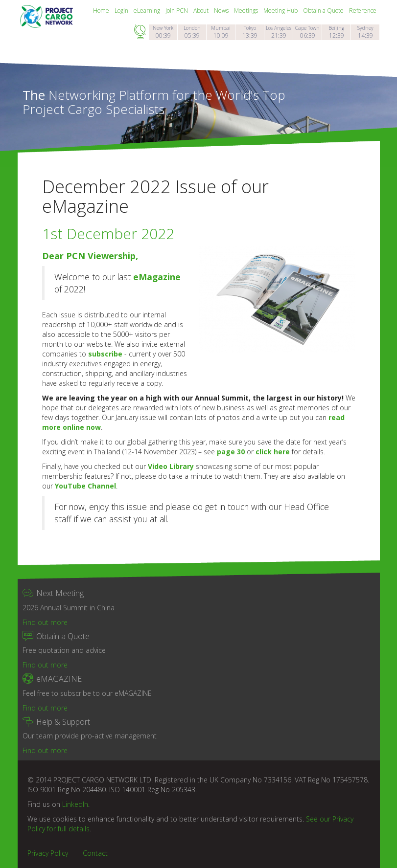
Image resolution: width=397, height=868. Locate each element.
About (202, 11)
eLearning (148, 11)
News (222, 11)
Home (102, 11)
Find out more (45, 622)
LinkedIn (75, 804)
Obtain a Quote (324, 11)
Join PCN (177, 11)
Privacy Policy (48, 853)
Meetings (247, 11)
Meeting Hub (281, 11)
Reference (363, 11)
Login (122, 11)
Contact (95, 853)
